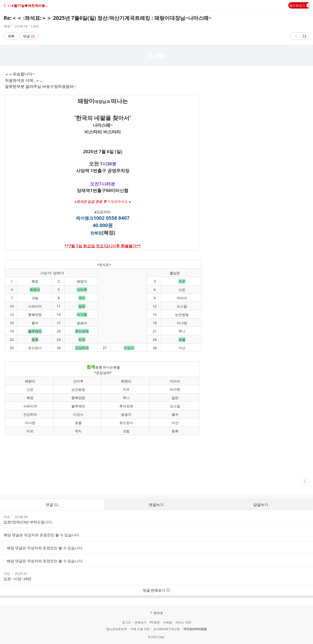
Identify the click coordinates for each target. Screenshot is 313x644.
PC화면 (155, 622)
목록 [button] (11, 36)
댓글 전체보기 (157, 590)
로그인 (126, 622)
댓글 (29, 36)
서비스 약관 (183, 622)
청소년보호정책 (117, 629)
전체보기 (140, 622)
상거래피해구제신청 (167, 629)
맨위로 (156, 613)
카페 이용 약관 (140, 629)
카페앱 (168, 622)
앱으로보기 (300, 5)
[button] (25, 6)
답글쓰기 (261, 505)
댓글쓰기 (156, 505)
